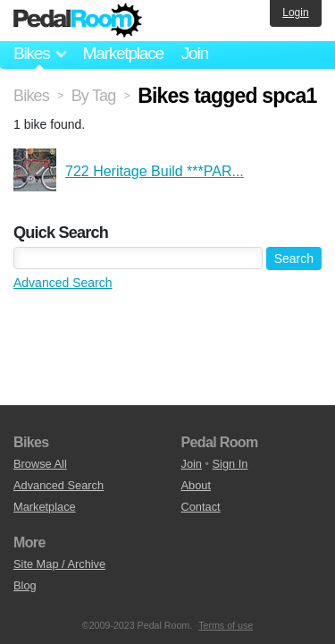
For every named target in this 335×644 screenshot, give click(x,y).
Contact (201, 507)
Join (195, 53)
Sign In (230, 464)
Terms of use (226, 625)
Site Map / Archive (59, 564)
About (196, 485)
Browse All (40, 464)
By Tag (94, 96)
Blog (25, 585)
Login (295, 13)
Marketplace (122, 53)
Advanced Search (63, 283)
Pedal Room (78, 21)
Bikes (31, 96)
